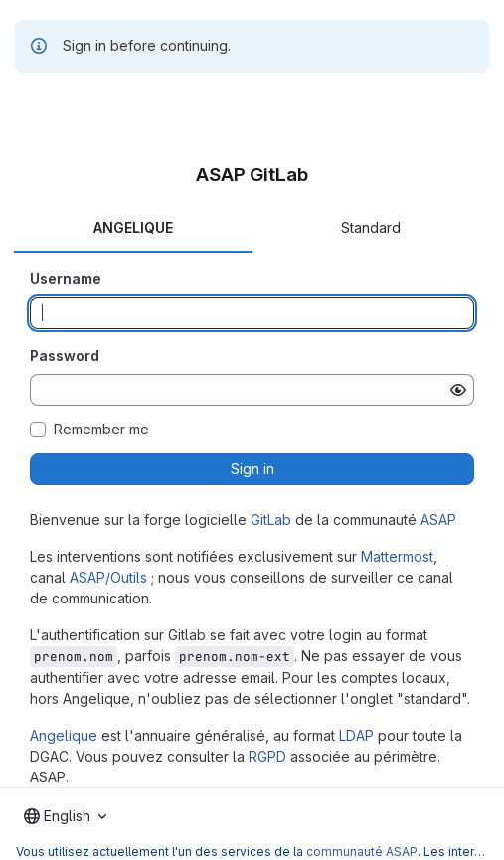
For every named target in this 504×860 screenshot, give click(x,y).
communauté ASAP (362, 852)
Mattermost (397, 556)
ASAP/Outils (108, 577)
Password (65, 355)
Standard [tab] (371, 227)
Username (66, 279)
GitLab (271, 519)
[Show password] (458, 390)
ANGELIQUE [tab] (133, 227)
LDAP (356, 735)
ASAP (438, 519)
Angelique (64, 735)
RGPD (267, 756)
